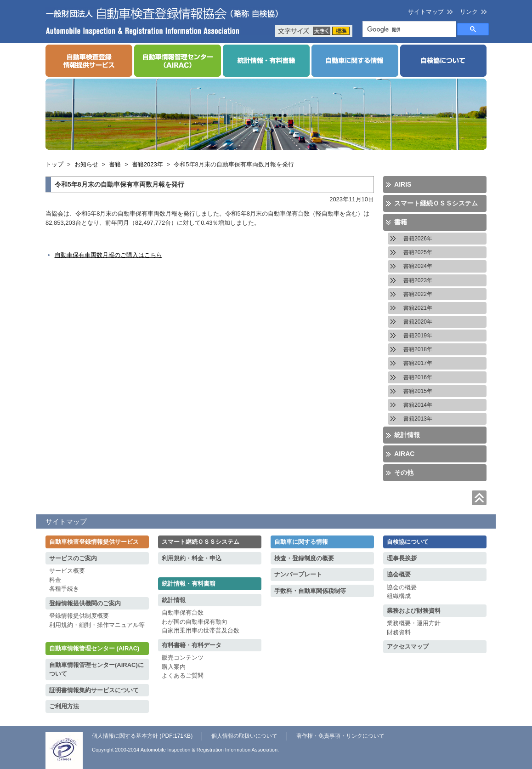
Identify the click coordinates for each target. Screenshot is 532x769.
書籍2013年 (418, 419)
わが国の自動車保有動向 (195, 622)
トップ (54, 164)
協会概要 (399, 574)
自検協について (408, 542)
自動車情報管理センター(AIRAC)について (96, 669)
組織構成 (399, 596)
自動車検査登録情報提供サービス (94, 542)
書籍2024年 (418, 266)
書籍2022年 (418, 294)
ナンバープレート (298, 574)
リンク (469, 12)
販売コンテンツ (183, 658)
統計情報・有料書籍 (189, 584)
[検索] (408, 30)
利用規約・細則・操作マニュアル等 (97, 625)
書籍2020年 (418, 322)
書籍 (115, 164)
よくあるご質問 (183, 675)
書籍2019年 (418, 336)
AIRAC (404, 454)
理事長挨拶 (402, 558)
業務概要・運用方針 (414, 623)
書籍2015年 (418, 391)
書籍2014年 (418, 405)
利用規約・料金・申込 (192, 558)
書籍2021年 (418, 308)
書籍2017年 (418, 363)
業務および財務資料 (414, 611)
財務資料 (399, 632)
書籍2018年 (418, 349)
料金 (55, 580)
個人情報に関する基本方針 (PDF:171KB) (142, 736)
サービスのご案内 (73, 558)
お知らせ (86, 164)
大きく (322, 31)
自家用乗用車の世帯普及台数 (201, 630)
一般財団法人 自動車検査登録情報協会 (162, 21)
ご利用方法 (64, 706)
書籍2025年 (418, 252)
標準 (341, 31)
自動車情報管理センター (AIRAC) (94, 648)
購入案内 (174, 667)
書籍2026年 (418, 239)
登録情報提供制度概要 (79, 616)
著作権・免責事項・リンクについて (340, 736)
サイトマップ (426, 12)
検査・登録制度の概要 (304, 558)
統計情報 (407, 435)
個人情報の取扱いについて (244, 736)
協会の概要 (402, 587)
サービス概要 (67, 571)
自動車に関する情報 (301, 542)
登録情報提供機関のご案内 (85, 603)
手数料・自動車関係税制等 (310, 591)
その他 (404, 473)
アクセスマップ (408, 647)
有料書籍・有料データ (192, 645)
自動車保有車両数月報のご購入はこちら (108, 255)
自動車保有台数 (183, 612)
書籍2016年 (418, 377)
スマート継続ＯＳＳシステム (436, 203)
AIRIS (403, 184)
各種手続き (64, 589)
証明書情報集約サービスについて (94, 690)
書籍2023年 (147, 164)
